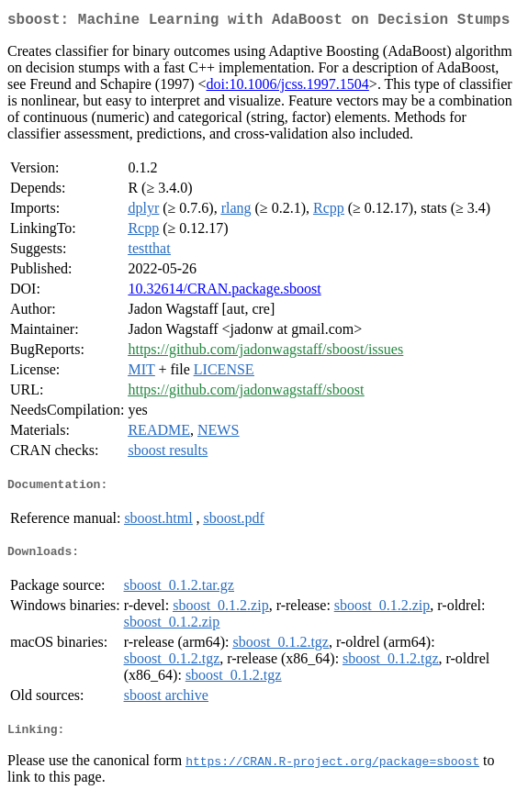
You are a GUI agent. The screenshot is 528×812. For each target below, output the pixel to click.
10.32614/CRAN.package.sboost (224, 292)
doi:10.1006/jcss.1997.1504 (288, 88)
